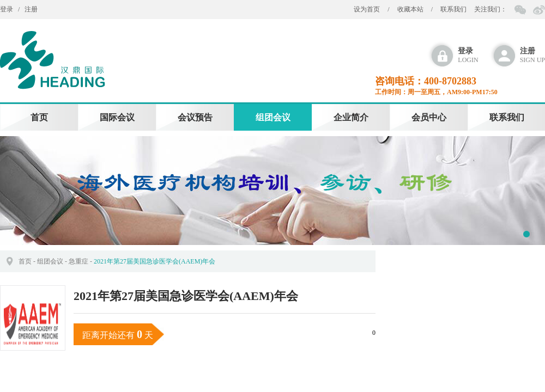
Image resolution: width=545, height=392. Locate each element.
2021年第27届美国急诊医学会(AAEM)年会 (155, 261)
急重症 (78, 261)
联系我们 (453, 9)
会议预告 (195, 117)
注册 (31, 9)
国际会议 (117, 117)
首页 (39, 117)
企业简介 (351, 117)
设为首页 (367, 9)
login (468, 55)
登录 (7, 9)
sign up (532, 55)
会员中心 (429, 117)
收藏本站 (410, 9)
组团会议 (273, 117)
